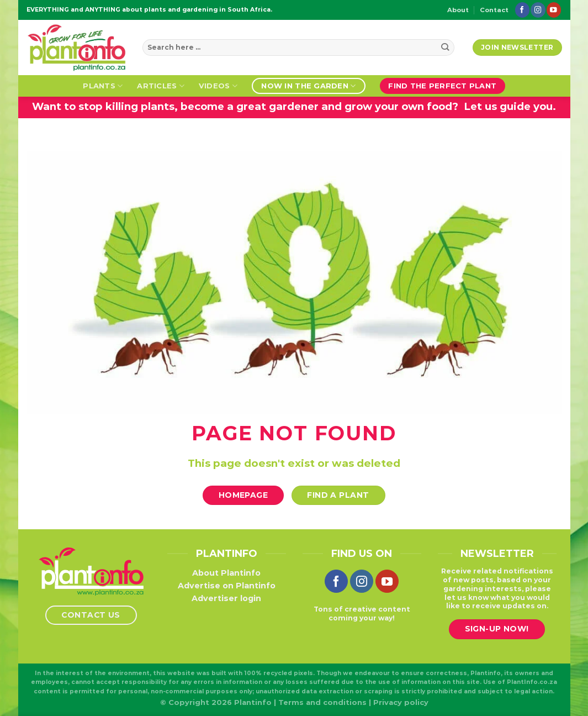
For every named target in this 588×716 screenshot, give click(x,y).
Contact (494, 10)
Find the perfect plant (442, 86)
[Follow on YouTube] (554, 10)
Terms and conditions (322, 702)
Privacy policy (401, 702)
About (458, 10)
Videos (218, 86)
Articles (161, 86)
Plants (103, 86)
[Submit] (445, 48)
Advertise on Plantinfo (227, 586)
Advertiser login (226, 598)
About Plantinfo (226, 573)
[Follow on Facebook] (522, 10)
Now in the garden (308, 86)
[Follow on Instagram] (538, 10)
